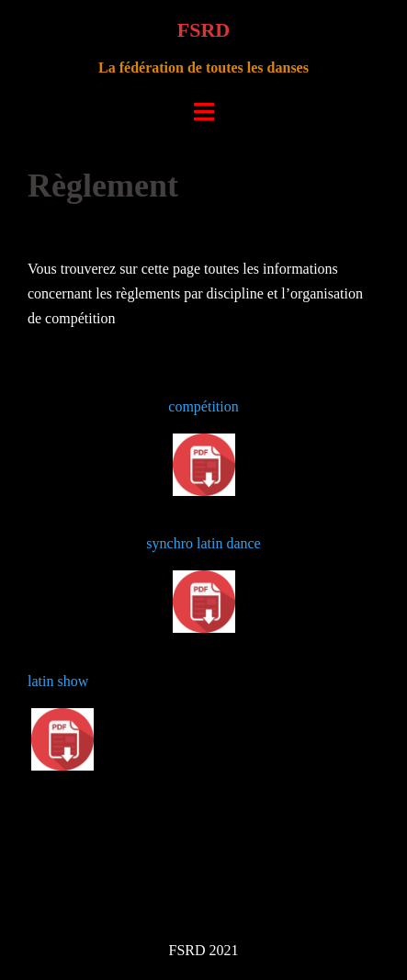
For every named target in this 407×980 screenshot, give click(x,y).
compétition (203, 406)
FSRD (203, 30)
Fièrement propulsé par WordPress (115, 886)
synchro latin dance (203, 543)
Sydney (295, 886)
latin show (58, 681)
